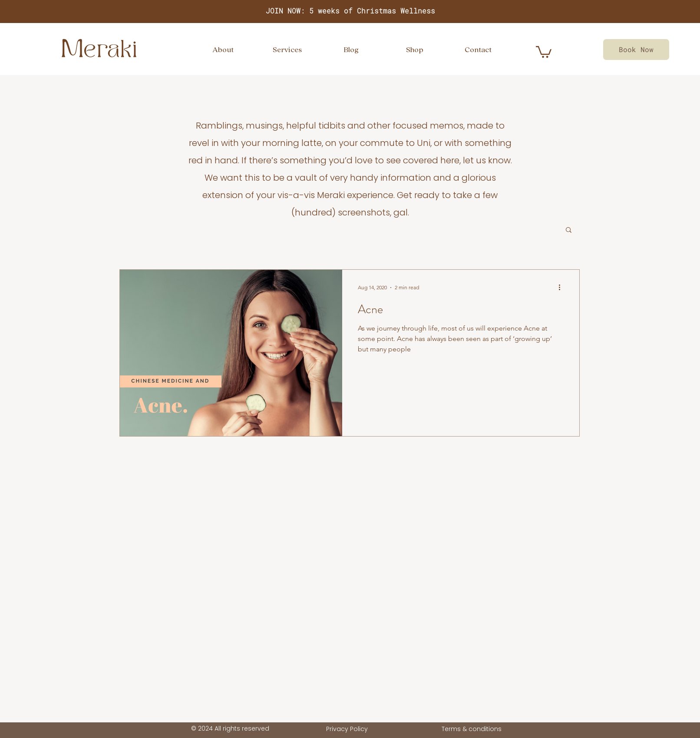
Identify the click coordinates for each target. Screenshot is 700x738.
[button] (569, 230)
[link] (544, 51)
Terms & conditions (472, 729)
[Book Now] (636, 50)
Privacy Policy (347, 729)
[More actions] (562, 288)
